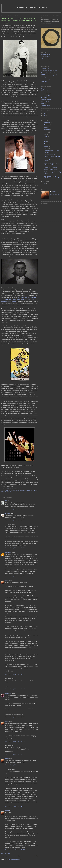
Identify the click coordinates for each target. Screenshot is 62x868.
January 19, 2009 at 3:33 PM (15, 548)
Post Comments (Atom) (14, 859)
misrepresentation (27, 490)
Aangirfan (44, 89)
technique (8, 492)
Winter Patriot (45, 103)
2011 (44, 116)
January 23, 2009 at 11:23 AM (15, 765)
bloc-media (9, 490)
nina (6, 500)
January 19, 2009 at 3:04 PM (15, 509)
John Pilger (44, 77)
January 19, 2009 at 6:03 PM (15, 674)
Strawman (8, 513)
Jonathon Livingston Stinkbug (52, 170)
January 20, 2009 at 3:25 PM (15, 717)
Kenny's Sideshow (46, 93)
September (47, 130)
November (47, 125)
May (46, 139)
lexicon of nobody (46, 61)
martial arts (17, 490)
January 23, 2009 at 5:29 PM (15, 850)
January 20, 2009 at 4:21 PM (15, 741)
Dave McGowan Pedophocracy (49, 71)
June (46, 137)
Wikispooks (44, 81)
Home (20, 856)
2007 (44, 184)
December (47, 122)
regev (3, 492)
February (47, 146)
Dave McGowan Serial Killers (49, 73)
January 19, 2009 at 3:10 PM (15, 520)
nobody (7, 580)
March (46, 144)
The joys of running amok (51, 167)
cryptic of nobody (45, 57)
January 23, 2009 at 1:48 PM (15, 806)
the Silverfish (8, 693)
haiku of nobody (45, 59)
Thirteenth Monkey (46, 99)
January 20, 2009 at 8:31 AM (15, 689)
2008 (44, 181)
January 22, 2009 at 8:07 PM (15, 754)
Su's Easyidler (45, 97)
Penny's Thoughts (46, 95)
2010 (44, 118)
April (46, 141)
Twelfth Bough (45, 101)
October (47, 127)
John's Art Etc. (45, 91)
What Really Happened (47, 79)
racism (36, 490)
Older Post (36, 856)
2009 (44, 120)
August (46, 132)
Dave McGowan (45, 69)
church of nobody (31, 7)
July (46, 134)
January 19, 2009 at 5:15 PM (15, 576)
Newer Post (4, 856)
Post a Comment (5, 853)
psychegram (8, 552)
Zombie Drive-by (45, 105)
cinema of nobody (46, 55)
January (47, 149)
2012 (44, 113)
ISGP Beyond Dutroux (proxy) (49, 75)
